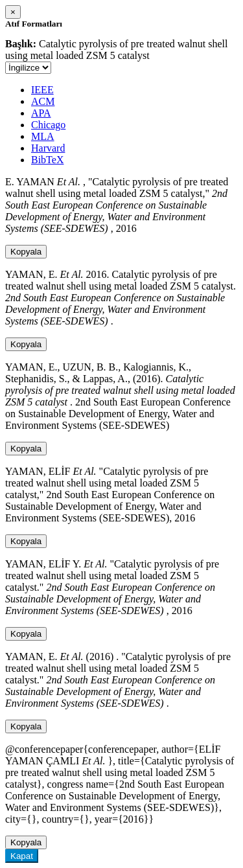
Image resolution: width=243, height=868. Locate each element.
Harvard (48, 148)
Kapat (22, 856)
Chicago (48, 125)
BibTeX (47, 160)
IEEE (42, 90)
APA (41, 113)
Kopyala (26, 252)
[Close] (13, 12)
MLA (43, 136)
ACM (43, 101)
